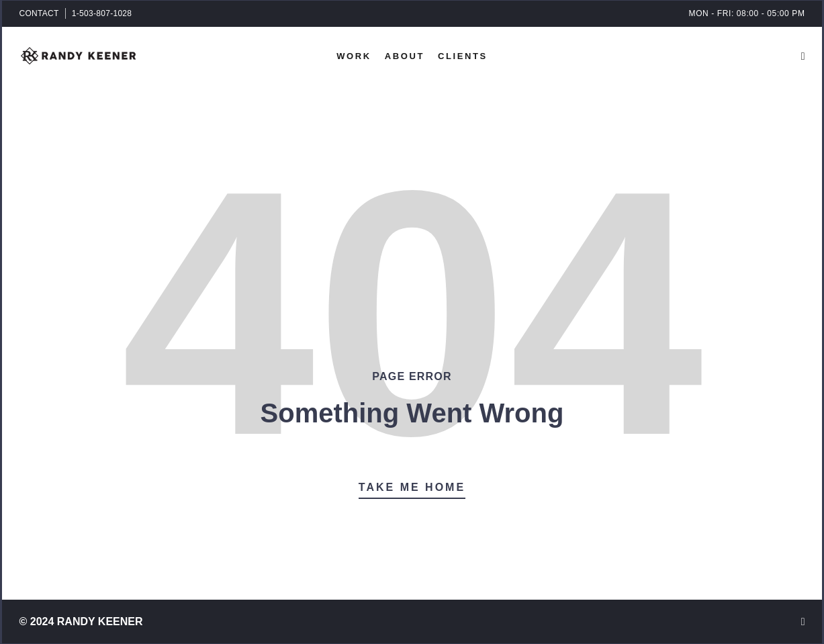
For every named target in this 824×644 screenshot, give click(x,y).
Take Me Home (412, 487)
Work (354, 56)
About (405, 56)
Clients (463, 56)
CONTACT (39, 13)
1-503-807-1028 (102, 13)
